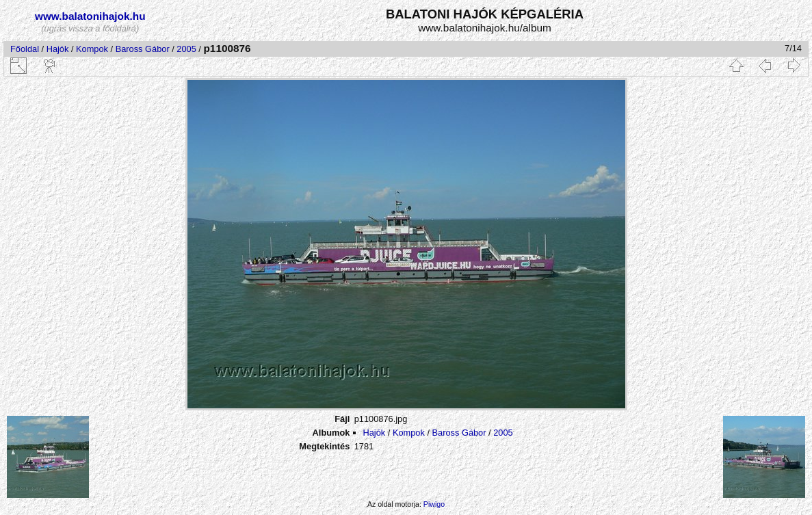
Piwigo (434, 504)
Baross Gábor (143, 49)
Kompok (92, 49)
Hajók (59, 49)
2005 (186, 49)
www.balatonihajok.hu (90, 16)
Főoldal (25, 49)
